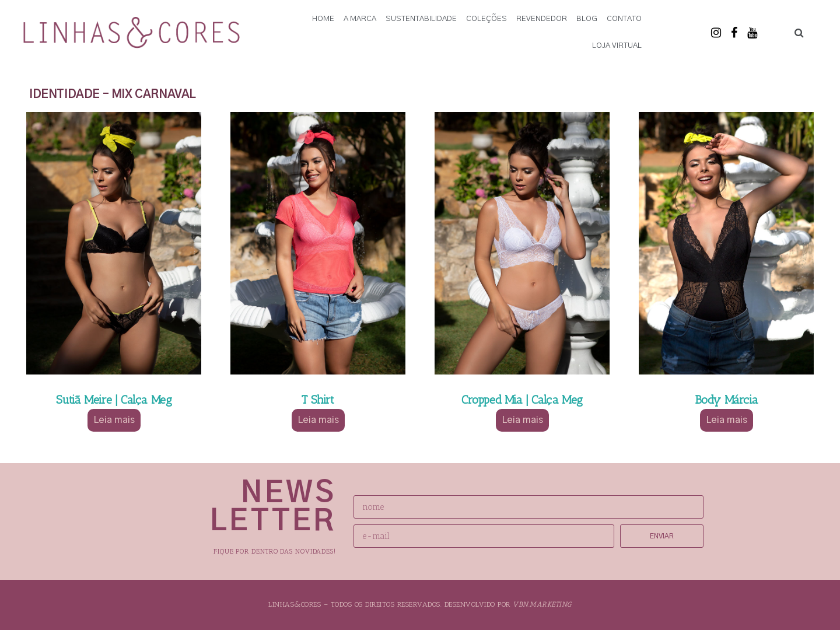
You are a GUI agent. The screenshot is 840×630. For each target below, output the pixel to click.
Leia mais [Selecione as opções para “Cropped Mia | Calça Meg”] (522, 420)
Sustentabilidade (421, 19)
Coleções (487, 19)
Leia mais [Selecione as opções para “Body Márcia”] (727, 420)
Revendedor (542, 19)
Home (323, 19)
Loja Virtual (617, 46)
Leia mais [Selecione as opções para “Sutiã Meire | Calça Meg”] (114, 420)
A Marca (360, 19)
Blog (587, 19)
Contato (624, 19)
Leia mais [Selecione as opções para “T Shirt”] (318, 420)
